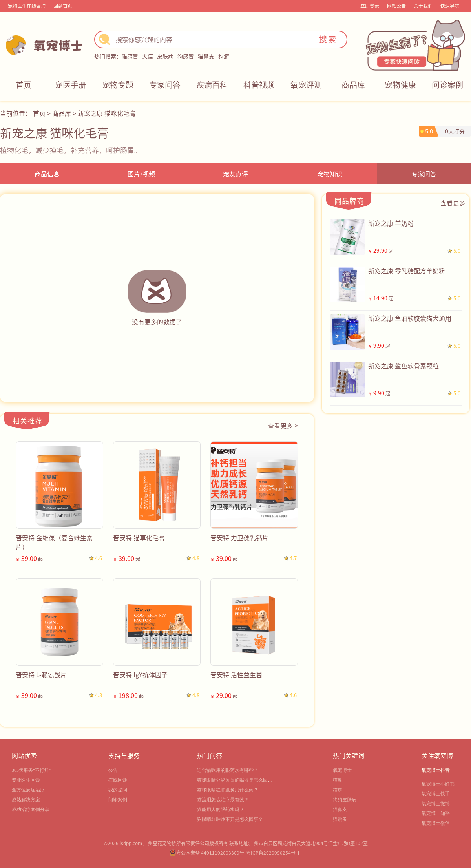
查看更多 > (283, 425)
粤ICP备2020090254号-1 (273, 852)
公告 (113, 770)
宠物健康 (400, 85)
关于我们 (423, 6)
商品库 (353, 85)
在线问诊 (118, 780)
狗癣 (224, 56)
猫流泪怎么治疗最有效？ (223, 800)
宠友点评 (235, 174)
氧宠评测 (306, 85)
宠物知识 (330, 174)
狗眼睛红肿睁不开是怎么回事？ (230, 819)
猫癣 (338, 790)
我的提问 (118, 790)
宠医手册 (71, 85)
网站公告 (396, 6)
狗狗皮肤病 (345, 800)
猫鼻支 (206, 56)
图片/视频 (141, 174)
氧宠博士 (342, 770)
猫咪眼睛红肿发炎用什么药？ (228, 790)
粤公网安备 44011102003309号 (210, 852)
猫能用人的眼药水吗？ (221, 810)
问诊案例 (447, 85)
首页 (24, 85)
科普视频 (259, 85)
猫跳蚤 (340, 819)
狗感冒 (186, 56)
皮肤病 (165, 56)
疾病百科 (212, 85)
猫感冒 (130, 56)
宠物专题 (118, 85)
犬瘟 (148, 56)
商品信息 (47, 174)
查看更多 (453, 203)
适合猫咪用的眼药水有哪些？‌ (228, 770)
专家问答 (165, 85)
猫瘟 (338, 780)
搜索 (328, 39)
